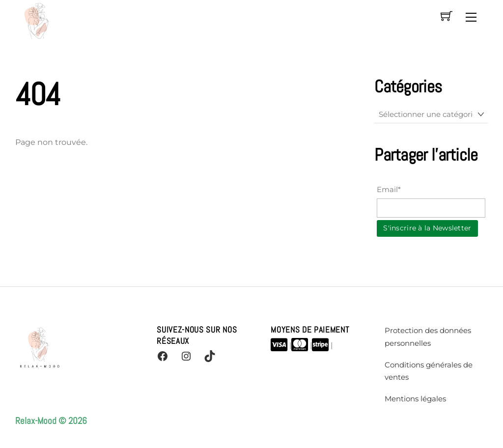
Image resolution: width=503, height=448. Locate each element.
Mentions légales (415, 399)
